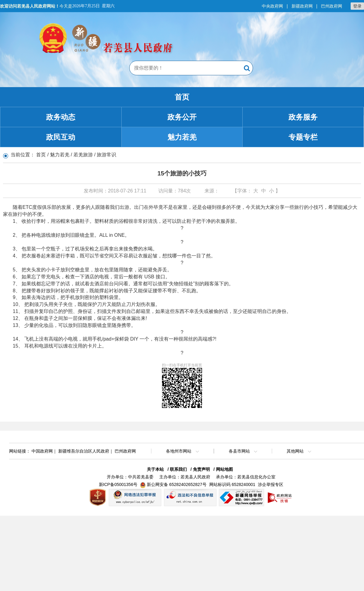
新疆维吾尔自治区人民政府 (84, 451)
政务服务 (303, 117)
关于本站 (155, 469)
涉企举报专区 (271, 484)
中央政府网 (272, 6)
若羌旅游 (83, 155)
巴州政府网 (332, 6)
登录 (357, 6)
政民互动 (61, 137)
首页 (182, 97)
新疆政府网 (302, 6)
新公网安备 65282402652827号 (177, 484)
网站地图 (224, 469)
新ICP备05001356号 (118, 484)
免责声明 (201, 469)
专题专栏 (303, 137)
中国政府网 (42, 451)
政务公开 (182, 117)
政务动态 (61, 117)
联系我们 (178, 469)
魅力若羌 (182, 137)
